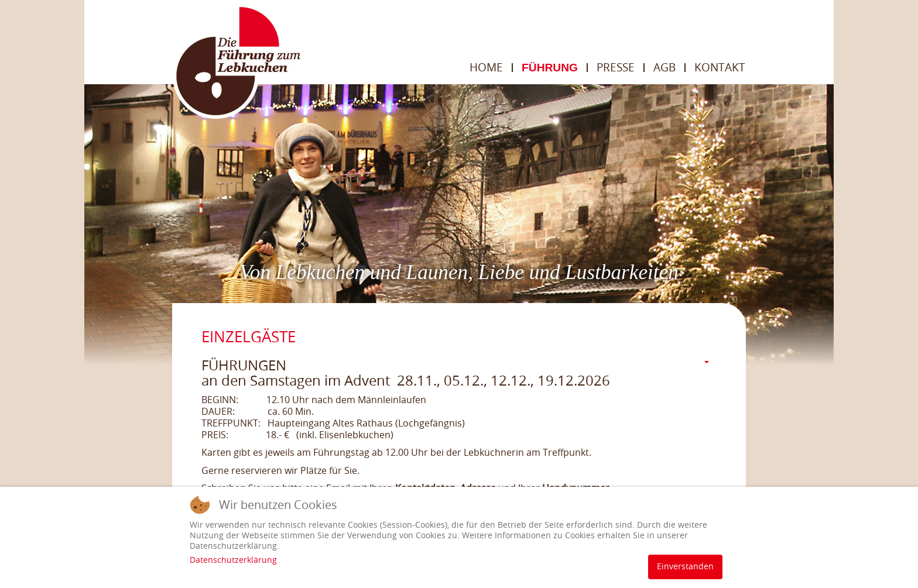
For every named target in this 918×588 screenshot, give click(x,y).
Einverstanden (685, 567)
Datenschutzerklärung (233, 560)
